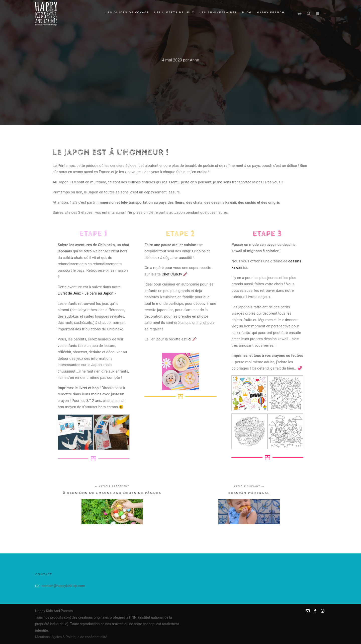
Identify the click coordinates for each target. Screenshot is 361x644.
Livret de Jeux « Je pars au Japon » (87, 293)
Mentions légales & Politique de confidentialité (71, 637)
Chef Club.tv (172, 274)
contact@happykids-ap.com (60, 586)
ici (189, 339)
